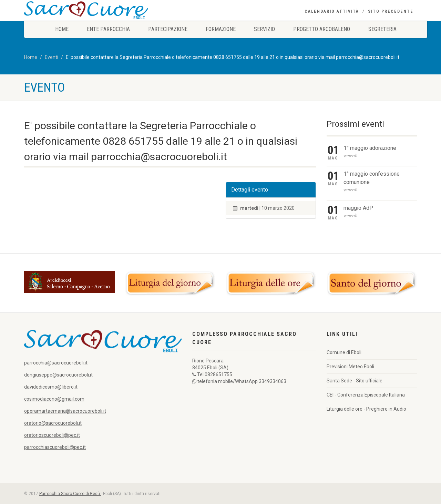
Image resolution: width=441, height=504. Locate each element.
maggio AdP (358, 208)
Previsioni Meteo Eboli (350, 367)
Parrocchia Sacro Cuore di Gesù (70, 494)
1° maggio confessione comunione (372, 178)
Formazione (221, 29)
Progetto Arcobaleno (322, 29)
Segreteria (382, 29)
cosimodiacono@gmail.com (54, 399)
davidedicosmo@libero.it (51, 387)
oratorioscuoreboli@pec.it (52, 435)
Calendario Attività (332, 11)
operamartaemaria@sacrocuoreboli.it (65, 411)
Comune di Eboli (344, 352)
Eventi (52, 57)
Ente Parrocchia (108, 29)
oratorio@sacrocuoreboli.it (53, 423)
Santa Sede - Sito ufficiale (355, 381)
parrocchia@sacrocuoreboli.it (56, 363)
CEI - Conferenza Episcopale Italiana (366, 395)
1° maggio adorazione (370, 148)
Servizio (264, 29)
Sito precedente (391, 11)
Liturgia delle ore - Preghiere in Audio (366, 409)
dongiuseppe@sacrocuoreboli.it (58, 375)
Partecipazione (168, 29)
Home (62, 29)
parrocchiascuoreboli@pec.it (55, 447)
